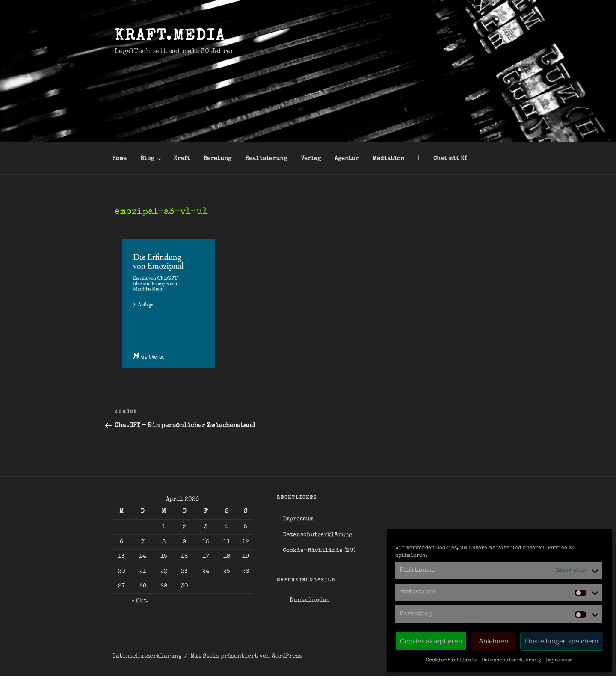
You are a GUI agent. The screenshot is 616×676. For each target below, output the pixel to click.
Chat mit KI (450, 159)
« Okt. (140, 601)
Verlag (311, 159)
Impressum (559, 661)
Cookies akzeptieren (431, 641)
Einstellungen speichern (562, 641)
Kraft (182, 159)
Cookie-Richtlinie (452, 661)
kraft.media (170, 37)
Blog (151, 159)
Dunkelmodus (309, 600)
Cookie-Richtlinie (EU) (319, 551)
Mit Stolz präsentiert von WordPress (246, 656)
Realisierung (266, 159)
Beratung (218, 159)
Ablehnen (493, 641)
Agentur (347, 159)
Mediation (388, 159)
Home (119, 159)
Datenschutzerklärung (511, 661)
